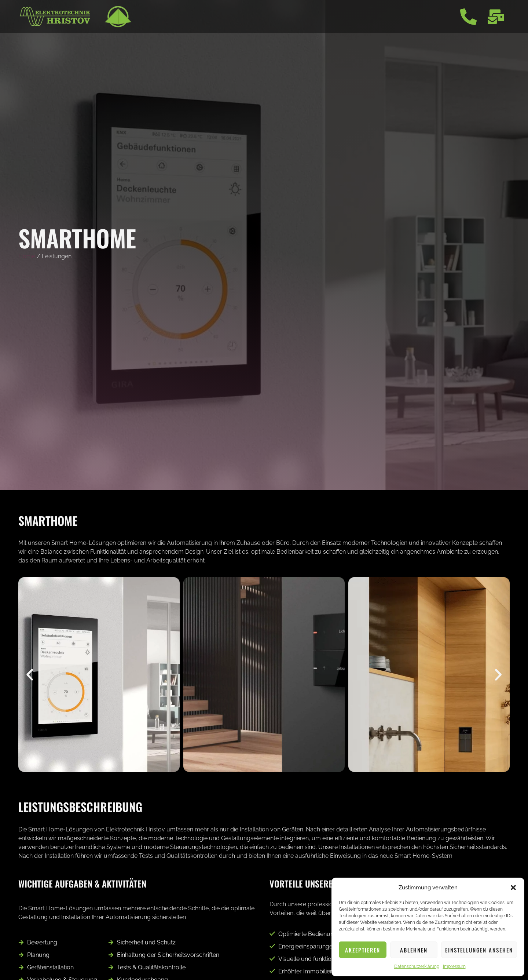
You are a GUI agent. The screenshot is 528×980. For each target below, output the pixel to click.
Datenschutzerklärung (417, 966)
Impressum (454, 966)
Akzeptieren (363, 950)
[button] (513, 888)
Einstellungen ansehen (479, 950)
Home (27, 256)
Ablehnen (414, 950)
